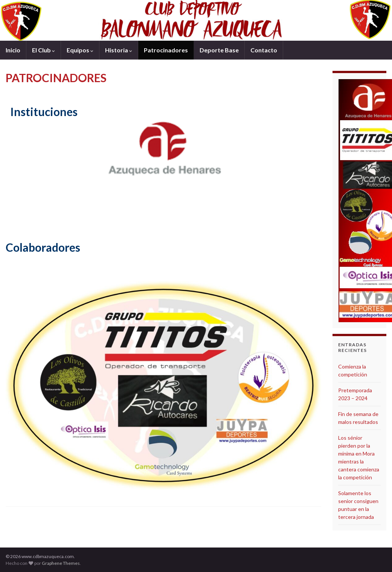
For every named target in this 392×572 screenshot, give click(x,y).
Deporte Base (219, 50)
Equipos (80, 50)
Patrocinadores (166, 50)
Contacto (264, 50)
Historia (119, 50)
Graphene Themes (61, 563)
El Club (43, 50)
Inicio (13, 50)
